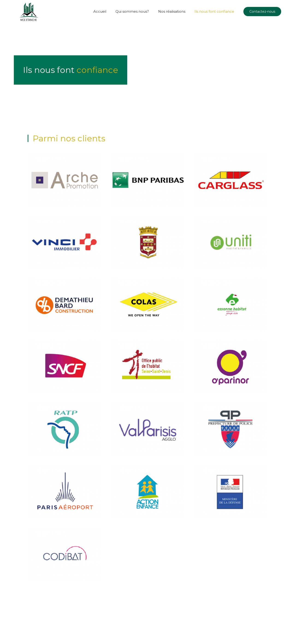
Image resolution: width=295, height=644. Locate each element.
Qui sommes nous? (132, 11)
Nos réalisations (172, 11)
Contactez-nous (262, 12)
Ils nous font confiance (214, 11)
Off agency (67, 626)
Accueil (100, 11)
